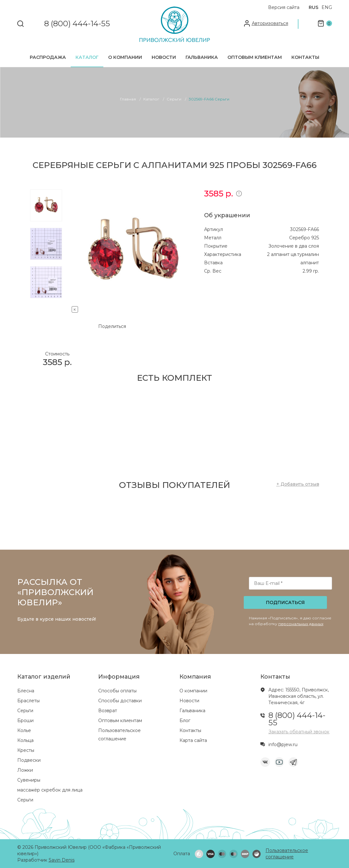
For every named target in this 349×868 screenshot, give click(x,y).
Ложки (25, 770)
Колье (24, 730)
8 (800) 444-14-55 (77, 24)
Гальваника (202, 57)
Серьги (25, 711)
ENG (327, 7)
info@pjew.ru (283, 745)
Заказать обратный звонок (299, 732)
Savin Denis (62, 860)
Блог (185, 721)
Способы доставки (120, 701)
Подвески (29, 760)
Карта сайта (193, 740)
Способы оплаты (117, 691)
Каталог (87, 57)
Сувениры (29, 780)
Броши (25, 721)
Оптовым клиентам (255, 57)
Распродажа (48, 57)
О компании (125, 57)
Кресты (26, 750)
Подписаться (285, 602)
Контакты (305, 57)
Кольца (25, 740)
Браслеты (28, 701)
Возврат (108, 711)
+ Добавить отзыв (298, 484)
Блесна (26, 691)
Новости (164, 57)
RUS (313, 7)
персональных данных (301, 624)
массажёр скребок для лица (50, 790)
